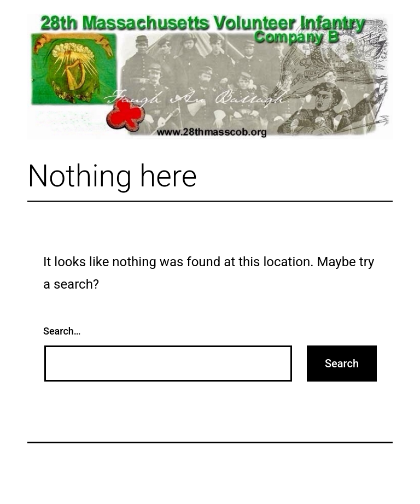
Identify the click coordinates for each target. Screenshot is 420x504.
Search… (62, 331)
